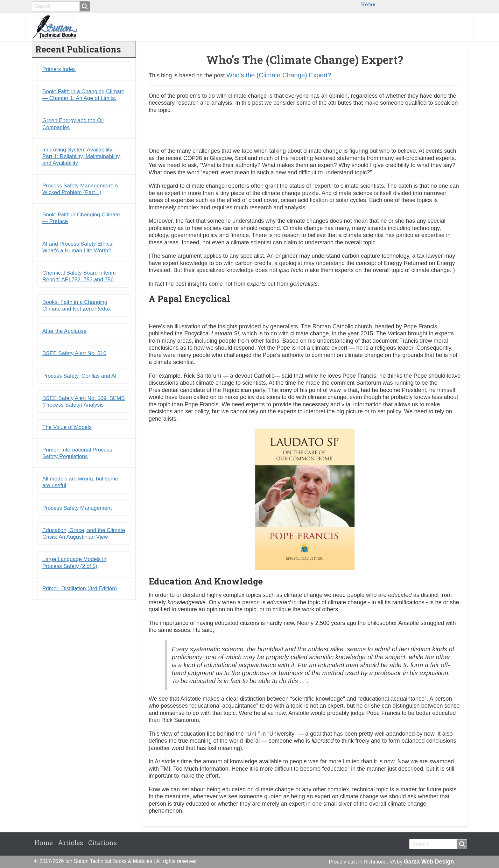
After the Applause (64, 331)
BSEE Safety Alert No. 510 (74, 354)
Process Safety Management (77, 508)
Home (368, 4)
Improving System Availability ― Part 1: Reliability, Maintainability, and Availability (82, 157)
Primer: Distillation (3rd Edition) (80, 589)
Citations (450, 27)
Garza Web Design (429, 862)
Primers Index (59, 70)
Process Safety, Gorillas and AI (79, 376)
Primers (391, 27)
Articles (70, 843)
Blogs (420, 27)
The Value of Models (67, 427)
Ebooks (360, 27)
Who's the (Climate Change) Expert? (279, 75)
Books (333, 27)
